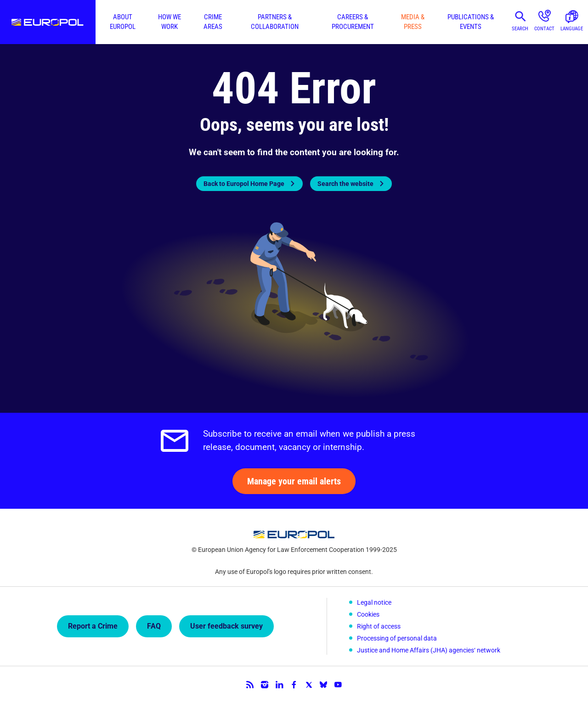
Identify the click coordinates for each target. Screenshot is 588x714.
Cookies (368, 614)
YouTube (338, 685)
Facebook (294, 685)
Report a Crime (93, 626)
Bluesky (323, 685)
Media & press (413, 22)
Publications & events (471, 22)
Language (572, 29)
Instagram (265, 685)
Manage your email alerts (294, 481)
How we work (170, 22)
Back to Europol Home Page (244, 184)
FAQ (154, 626)
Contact (544, 29)
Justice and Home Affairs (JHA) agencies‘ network (429, 650)
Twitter (309, 685)
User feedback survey (226, 626)
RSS (250, 685)
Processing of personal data (397, 638)
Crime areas (213, 22)
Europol (48, 22)
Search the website (345, 184)
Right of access (379, 626)
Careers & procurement (353, 22)
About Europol (123, 22)
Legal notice (374, 602)
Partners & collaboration (275, 22)
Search (520, 29)
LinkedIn (279, 685)
